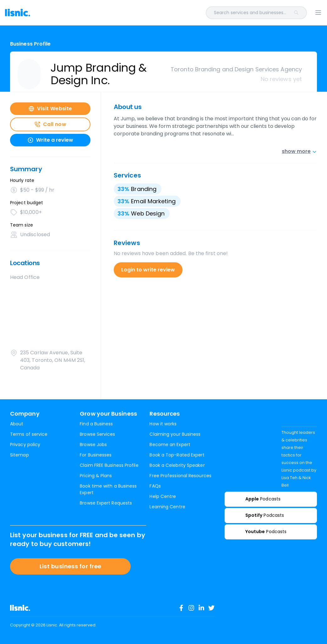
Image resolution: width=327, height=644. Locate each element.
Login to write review (148, 270)
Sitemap (19, 455)
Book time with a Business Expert (108, 489)
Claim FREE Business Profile (109, 465)
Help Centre (163, 496)
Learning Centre (167, 507)
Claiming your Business (175, 434)
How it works (163, 424)
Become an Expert (170, 445)
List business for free (71, 566)
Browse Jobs (93, 445)
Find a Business (96, 424)
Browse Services (97, 434)
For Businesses (96, 455)
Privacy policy (25, 445)
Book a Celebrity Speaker (177, 465)
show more (299, 151)
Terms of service (29, 434)
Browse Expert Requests (106, 503)
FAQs (155, 486)
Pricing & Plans (96, 476)
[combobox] (177, 13)
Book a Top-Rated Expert (177, 455)
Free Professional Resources (180, 476)
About (17, 424)
